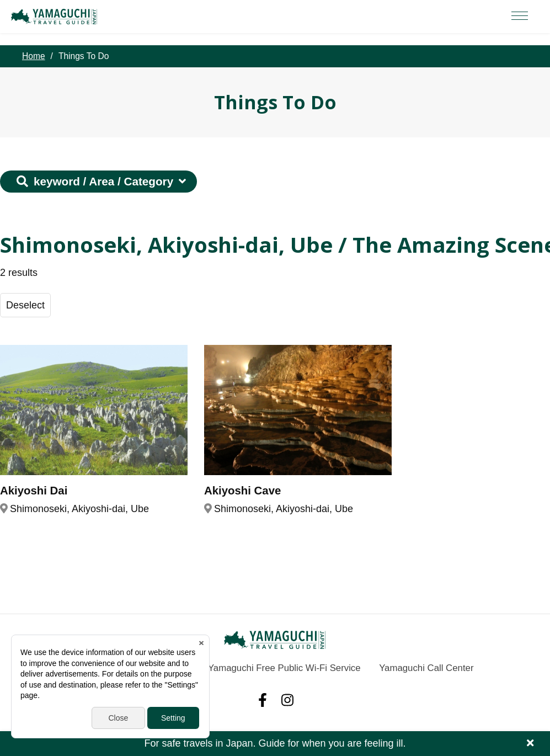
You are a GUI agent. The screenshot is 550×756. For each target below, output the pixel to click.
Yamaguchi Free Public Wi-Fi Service (284, 668)
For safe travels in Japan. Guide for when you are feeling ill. (275, 743)
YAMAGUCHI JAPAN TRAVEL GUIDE (56, 17)
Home (34, 56)
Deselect (25, 305)
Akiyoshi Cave (242, 491)
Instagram (287, 700)
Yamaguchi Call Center (426, 668)
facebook (263, 700)
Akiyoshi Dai (34, 491)
